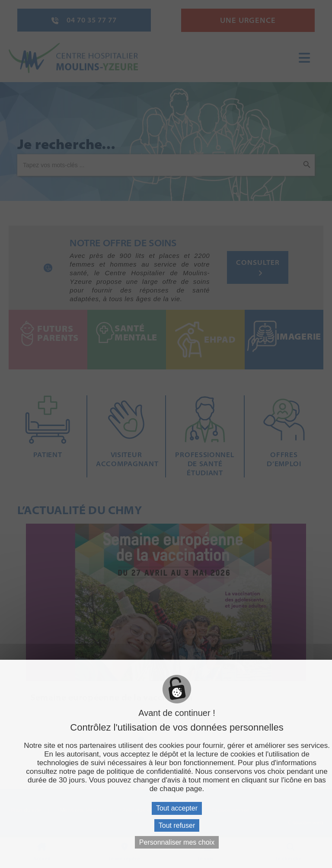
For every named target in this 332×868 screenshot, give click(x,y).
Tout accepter (177, 808)
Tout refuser (177, 825)
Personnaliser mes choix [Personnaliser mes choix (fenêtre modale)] (177, 842)
